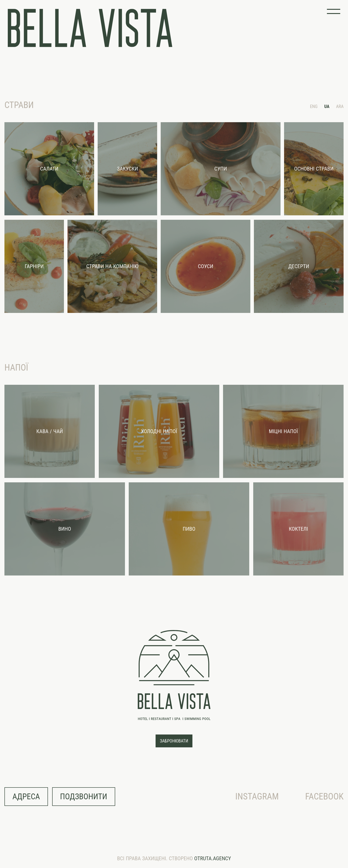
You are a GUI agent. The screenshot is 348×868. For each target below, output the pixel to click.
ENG (314, 106)
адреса (26, 797)
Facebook (324, 797)
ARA (340, 106)
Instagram (257, 797)
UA (327, 106)
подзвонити (84, 797)
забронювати (174, 741)
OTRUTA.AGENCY (213, 858)
